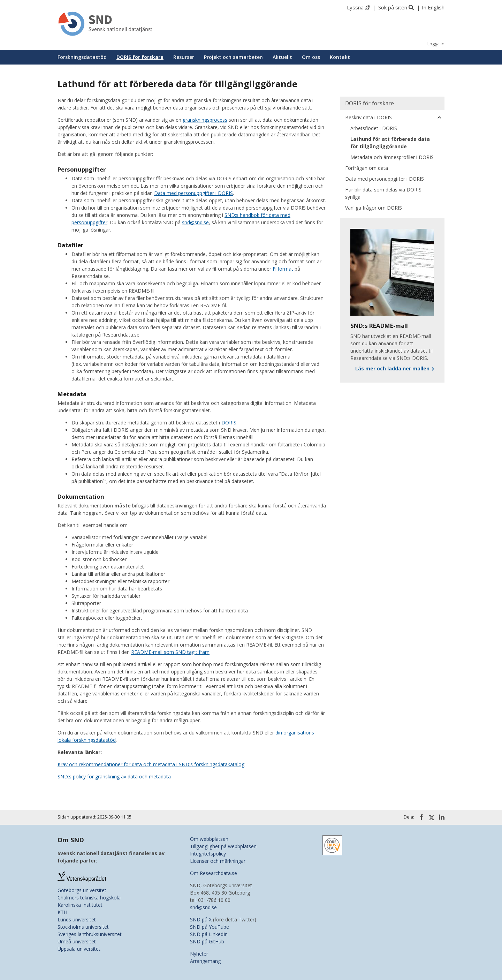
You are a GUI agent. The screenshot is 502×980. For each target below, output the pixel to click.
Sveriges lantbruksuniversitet (90, 934)
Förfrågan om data (367, 168)
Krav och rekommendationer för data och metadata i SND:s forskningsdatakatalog (151, 764)
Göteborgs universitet (82, 890)
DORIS (229, 423)
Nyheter (199, 954)
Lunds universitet (77, 919)
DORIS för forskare (140, 57)
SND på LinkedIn (209, 934)
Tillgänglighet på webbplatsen (223, 846)
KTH (62, 912)
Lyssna (355, 7)
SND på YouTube (210, 927)
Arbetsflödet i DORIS (374, 128)
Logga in (436, 44)
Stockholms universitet (83, 927)
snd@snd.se (195, 222)
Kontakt (340, 57)
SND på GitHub (207, 941)
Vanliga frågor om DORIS (374, 208)
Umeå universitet (77, 941)
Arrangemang (205, 961)
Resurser (184, 57)
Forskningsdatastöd (82, 57)
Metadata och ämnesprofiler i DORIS (392, 157)
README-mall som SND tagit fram (170, 652)
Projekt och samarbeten (233, 57)
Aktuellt (282, 57)
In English (433, 7)
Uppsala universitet (79, 949)
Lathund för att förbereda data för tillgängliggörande (390, 143)
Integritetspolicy (208, 854)
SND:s (232, 215)
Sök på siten (393, 7)
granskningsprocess (205, 120)
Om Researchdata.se (214, 873)
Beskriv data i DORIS (368, 117)
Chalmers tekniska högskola (89, 898)
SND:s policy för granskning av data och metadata (114, 777)
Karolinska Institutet (80, 905)
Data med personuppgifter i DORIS (193, 193)
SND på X (201, 919)
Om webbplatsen (209, 839)
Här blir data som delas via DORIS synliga (383, 193)
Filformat (283, 269)
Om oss (311, 57)
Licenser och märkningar (218, 861)
